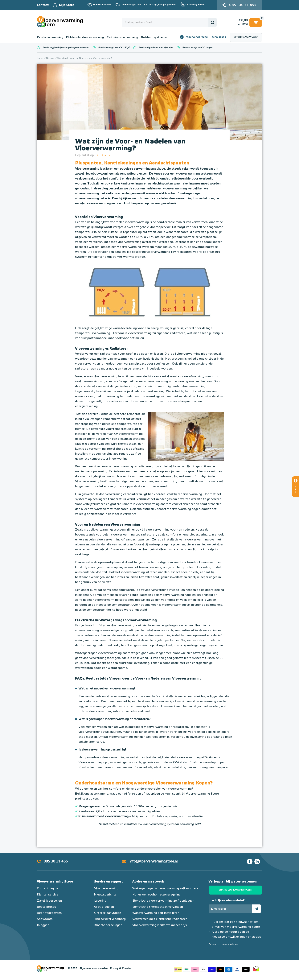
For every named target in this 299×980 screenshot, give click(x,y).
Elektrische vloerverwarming (85, 37)
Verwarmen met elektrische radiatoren (160, 919)
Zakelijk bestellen (49, 901)
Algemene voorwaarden (94, 968)
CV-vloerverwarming (50, 37)
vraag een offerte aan (125, 794)
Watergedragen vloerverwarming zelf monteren (166, 889)
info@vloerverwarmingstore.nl (154, 862)
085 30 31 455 (56, 862)
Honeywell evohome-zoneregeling (156, 895)
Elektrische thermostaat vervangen (158, 907)
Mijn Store (66, 5)
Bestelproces (46, 907)
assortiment (99, 794)
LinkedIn (257, 862)
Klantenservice (48, 895)
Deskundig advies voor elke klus (156, 48)
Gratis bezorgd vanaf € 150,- (114, 48)
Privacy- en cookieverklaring (223, 944)
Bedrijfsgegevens (49, 913)
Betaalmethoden (212, 969)
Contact (43, 5)
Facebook (250, 862)
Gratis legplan (104, 907)
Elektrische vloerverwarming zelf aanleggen (163, 901)
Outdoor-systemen (154, 37)
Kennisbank (219, 37)
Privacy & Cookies (121, 968)
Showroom (45, 919)
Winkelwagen (256, 22)
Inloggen (43, 925)
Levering (100, 901)
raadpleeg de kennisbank (163, 794)
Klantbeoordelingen (108, 925)
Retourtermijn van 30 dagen (197, 48)
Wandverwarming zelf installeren (156, 913)
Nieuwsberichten (106, 895)
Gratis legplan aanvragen (235, 890)
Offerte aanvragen (246, 37)
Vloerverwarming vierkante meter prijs (160, 925)
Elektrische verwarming (122, 37)
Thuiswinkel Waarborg (110, 919)
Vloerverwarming (197, 37)
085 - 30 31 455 (243, 5)
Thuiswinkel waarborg (256, 969)
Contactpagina (47, 889)
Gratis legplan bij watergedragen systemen (66, 48)
